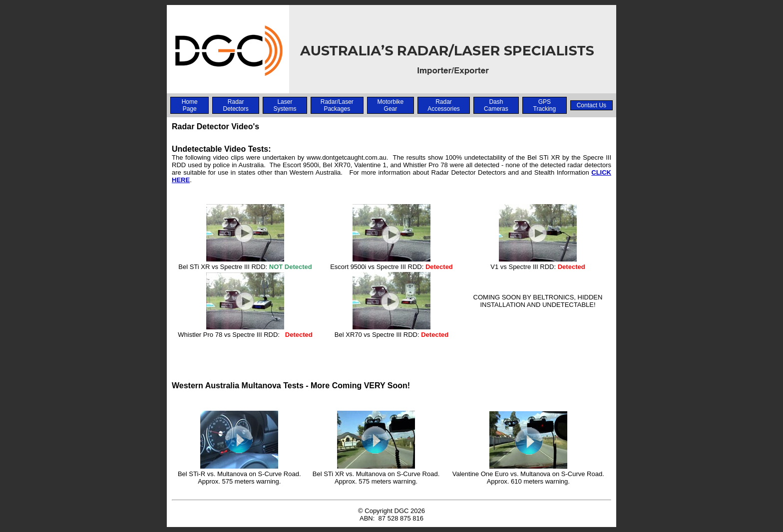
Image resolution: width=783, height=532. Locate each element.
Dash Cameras (496, 105)
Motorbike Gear (391, 105)
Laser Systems (285, 105)
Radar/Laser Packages (337, 105)
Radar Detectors (235, 105)
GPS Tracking (545, 105)
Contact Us (591, 105)
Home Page (190, 105)
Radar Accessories (444, 105)
